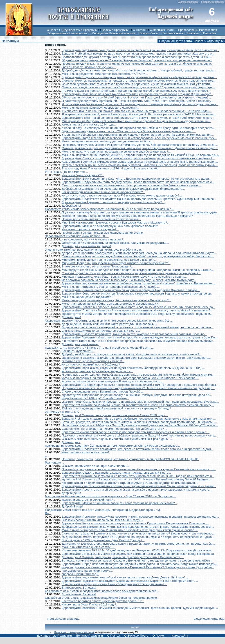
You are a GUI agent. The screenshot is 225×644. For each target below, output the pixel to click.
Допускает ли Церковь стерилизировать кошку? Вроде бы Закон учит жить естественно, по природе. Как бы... (138, 544)
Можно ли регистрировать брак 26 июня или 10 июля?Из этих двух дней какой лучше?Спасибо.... (130, 530)
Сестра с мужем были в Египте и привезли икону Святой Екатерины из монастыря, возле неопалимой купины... (140, 165)
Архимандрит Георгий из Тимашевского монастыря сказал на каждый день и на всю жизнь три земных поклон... (140, 162)
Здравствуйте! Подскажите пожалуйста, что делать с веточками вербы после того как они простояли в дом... (137, 449)
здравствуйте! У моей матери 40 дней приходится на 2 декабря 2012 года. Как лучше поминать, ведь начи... (137, 314)
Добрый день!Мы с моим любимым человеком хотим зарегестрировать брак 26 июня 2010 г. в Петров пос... (110, 495)
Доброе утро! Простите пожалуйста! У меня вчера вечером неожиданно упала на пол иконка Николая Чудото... (139, 253)
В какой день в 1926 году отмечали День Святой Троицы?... (103, 540)
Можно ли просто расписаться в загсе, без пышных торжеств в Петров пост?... (116, 300)
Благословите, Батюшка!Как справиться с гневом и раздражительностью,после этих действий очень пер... (102, 589)
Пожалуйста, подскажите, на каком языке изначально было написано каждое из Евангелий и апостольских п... (139, 469)
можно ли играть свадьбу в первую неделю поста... (97, 371)
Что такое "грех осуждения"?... (83, 175)
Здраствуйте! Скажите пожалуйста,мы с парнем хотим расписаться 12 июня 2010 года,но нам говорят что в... (138, 476)
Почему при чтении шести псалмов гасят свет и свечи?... (101, 219)
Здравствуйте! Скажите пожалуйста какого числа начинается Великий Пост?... (116, 473)
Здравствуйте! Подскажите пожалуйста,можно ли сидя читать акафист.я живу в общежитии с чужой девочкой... (139, 77)
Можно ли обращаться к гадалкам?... (87, 297)
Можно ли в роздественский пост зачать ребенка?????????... (104, 74)
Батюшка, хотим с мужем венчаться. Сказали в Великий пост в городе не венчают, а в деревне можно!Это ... (137, 561)
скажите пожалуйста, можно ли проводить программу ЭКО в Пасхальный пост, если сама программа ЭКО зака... (140, 402)
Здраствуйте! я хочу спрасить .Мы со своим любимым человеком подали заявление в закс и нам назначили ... (139, 419)
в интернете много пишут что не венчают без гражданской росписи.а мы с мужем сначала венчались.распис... (139, 341)
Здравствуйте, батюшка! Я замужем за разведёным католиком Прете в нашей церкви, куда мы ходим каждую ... (140, 608)
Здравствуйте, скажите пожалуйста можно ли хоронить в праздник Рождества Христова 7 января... (131, 290)
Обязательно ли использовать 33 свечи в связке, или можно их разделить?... (115, 243)
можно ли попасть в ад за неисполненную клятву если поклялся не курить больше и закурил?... (128, 216)
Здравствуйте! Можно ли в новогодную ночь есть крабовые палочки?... (111, 226)
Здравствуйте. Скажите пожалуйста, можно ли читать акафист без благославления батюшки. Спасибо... (134, 334)
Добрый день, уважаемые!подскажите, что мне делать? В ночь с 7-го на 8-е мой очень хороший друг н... (99, 346)
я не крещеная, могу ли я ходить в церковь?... (94, 239)
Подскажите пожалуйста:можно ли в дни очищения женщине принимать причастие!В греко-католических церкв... (141, 212)
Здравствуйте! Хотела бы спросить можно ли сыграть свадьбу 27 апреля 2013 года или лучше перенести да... (138, 307)
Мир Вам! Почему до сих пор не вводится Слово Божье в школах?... (109, 260)
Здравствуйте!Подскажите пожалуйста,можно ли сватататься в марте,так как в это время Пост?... (130, 581)
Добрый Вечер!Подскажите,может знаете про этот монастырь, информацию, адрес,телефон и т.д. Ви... (103, 510)
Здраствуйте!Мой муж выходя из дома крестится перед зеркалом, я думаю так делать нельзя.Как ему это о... (138, 54)
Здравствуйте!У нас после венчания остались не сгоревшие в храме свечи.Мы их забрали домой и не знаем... (139, 486)
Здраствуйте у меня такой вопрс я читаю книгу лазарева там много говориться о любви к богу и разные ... (136, 432)
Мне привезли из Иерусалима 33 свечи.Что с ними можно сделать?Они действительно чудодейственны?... (136, 121)
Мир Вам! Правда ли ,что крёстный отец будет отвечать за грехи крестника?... (116, 263)
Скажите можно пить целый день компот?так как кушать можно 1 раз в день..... (117, 439)
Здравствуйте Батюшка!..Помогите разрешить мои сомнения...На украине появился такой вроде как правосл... (139, 554)
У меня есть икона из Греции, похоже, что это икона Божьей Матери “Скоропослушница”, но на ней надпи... (137, 111)
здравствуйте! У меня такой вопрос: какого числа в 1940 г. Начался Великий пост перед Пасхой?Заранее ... (137, 479)
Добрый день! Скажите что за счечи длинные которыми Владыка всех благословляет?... (123, 189)
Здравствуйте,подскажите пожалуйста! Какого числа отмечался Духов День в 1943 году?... (125, 577)
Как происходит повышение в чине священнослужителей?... (103, 192)
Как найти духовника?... (78, 351)
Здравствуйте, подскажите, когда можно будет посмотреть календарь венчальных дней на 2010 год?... (133, 368)
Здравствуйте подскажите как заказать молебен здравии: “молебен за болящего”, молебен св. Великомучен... (138, 283)
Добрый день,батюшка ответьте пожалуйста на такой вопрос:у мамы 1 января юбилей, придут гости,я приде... (139, 70)
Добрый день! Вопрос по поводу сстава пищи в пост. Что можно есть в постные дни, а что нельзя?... (132, 354)
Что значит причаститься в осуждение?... (90, 229)
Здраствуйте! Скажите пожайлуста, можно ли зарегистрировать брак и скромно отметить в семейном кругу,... (138, 405)
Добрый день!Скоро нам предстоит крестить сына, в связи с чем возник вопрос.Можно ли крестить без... (108, 319)
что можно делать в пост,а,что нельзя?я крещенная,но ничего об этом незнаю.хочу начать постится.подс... (136, 91)
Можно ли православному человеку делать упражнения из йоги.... (108, 141)
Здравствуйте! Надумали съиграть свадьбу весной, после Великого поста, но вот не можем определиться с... (138, 182)
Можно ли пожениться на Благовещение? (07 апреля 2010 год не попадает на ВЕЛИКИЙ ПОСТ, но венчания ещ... (141, 155)
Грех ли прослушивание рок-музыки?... (89, 67)
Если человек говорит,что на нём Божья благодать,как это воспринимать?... (114, 584)
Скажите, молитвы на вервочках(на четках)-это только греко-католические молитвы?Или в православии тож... (138, 81)
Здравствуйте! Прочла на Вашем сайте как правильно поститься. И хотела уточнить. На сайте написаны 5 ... (138, 310)
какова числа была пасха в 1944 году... (89, 124)
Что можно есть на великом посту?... (87, 571)
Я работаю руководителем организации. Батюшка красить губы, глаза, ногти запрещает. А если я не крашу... (137, 101)
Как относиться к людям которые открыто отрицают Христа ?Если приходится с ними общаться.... (130, 483)
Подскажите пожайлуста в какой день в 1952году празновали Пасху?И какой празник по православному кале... (139, 435)
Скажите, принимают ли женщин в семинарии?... (96, 466)
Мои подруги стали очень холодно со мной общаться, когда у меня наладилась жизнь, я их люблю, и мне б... (138, 270)
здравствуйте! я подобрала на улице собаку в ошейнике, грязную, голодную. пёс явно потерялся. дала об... (137, 395)
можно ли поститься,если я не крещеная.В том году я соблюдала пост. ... (112, 381)
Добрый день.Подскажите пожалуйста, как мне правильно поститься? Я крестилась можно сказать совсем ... (138, 527)
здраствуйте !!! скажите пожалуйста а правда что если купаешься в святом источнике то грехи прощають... (136, 358)
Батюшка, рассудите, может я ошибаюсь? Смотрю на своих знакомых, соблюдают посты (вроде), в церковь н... (139, 422)
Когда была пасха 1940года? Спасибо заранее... (95, 398)
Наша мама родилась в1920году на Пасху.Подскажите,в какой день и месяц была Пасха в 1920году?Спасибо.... (140, 425)
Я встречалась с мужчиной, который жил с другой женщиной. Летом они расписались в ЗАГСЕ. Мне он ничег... (139, 114)
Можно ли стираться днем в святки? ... (89, 547)
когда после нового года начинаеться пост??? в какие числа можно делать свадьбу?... (122, 195)
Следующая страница (209, 619)
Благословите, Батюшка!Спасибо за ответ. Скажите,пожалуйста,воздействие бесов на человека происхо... (102, 596)
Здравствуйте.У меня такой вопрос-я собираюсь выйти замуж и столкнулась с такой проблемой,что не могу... (138, 118)
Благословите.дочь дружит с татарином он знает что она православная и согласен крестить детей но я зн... (137, 57)
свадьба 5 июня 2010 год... (80, 574)
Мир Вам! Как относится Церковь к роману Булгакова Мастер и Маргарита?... (116, 223)
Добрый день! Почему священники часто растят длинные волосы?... (109, 324)
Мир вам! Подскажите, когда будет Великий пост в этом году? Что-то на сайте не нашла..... (125, 277)
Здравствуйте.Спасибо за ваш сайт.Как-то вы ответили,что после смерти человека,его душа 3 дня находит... (137, 94)
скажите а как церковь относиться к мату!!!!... (93, 361)
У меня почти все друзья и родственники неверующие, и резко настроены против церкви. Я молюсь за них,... (138, 135)
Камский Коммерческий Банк (74, 632)
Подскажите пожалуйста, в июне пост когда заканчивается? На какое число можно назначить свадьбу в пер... (138, 388)
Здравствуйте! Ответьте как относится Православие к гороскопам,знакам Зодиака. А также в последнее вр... (137, 293)
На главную (10, 41)
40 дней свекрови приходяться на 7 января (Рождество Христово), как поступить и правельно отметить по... (137, 60)
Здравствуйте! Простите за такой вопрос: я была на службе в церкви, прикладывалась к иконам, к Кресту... (136, 490)
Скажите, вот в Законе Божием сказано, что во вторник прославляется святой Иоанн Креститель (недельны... (138, 533)
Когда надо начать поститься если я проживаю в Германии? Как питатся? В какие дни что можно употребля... (138, 567)
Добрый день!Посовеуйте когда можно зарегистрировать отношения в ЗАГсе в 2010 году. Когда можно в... (109, 207)
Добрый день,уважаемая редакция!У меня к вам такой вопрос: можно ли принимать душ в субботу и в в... (94, 248)
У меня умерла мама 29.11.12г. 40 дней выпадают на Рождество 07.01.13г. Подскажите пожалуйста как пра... (138, 550)
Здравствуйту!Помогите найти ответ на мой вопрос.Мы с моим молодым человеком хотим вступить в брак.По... (139, 337)
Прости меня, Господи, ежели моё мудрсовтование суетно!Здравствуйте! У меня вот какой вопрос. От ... (94, 234)
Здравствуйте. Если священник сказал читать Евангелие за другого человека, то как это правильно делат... (136, 179)
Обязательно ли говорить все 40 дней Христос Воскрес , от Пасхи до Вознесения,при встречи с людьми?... (136, 97)
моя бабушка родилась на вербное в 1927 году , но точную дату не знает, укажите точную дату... (129, 280)
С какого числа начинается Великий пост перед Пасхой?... (102, 392)
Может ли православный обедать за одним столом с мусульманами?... (111, 304)
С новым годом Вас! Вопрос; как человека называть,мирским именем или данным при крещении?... (131, 273)
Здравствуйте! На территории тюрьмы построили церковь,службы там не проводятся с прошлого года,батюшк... (140, 385)
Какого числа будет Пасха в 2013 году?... (90, 604)
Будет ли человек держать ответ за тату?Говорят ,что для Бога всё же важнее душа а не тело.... (129, 131)
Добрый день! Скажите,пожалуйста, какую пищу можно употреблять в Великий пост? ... (123, 557)
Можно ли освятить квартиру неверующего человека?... (100, 108)
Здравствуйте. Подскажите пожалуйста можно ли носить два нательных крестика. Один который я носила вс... (139, 199)
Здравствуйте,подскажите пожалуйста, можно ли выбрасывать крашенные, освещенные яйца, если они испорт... (141, 50)
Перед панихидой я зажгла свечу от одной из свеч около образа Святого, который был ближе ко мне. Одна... (138, 64)
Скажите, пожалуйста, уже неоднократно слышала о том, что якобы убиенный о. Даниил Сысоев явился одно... (140, 148)
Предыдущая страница (63, 619)
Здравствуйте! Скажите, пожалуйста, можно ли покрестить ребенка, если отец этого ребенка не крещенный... (138, 158)
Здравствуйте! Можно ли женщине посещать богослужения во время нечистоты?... (119, 503)
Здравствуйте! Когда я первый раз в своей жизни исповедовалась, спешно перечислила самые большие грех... (139, 138)
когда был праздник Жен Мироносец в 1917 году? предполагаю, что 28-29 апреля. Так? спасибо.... (130, 378)
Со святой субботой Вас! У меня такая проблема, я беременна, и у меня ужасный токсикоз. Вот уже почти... (137, 84)
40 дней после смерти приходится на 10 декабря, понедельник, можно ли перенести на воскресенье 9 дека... (138, 537)
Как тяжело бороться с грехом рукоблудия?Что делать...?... (103, 601)
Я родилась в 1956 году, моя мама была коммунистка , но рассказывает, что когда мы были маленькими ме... (138, 375)
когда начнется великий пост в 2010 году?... (92, 364)
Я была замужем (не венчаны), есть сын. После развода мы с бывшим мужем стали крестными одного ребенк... (140, 104)
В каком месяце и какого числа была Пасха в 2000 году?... (102, 520)
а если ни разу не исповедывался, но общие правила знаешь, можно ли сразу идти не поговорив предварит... (138, 128)
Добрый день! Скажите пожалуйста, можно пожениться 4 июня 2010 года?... (115, 415)
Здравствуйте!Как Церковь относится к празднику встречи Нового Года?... (113, 202)
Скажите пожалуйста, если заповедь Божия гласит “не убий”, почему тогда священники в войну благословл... (138, 256)
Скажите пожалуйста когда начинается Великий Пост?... (101, 331)
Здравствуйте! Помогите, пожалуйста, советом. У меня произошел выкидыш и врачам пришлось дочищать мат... (140, 517)
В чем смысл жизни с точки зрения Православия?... (98, 266)
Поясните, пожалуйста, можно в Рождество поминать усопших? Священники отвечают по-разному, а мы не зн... (140, 145)
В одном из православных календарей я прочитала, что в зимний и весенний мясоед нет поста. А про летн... (138, 327)
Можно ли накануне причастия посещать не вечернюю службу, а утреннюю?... (116, 152)
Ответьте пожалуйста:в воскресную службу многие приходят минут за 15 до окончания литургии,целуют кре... (138, 87)
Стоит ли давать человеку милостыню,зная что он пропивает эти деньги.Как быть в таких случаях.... (132, 185)
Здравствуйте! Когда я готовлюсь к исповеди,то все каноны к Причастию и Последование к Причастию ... (135, 523)
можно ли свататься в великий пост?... (88, 500)
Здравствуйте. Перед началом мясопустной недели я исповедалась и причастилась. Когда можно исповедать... (140, 564)
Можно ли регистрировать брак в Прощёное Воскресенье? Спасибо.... (111, 287)
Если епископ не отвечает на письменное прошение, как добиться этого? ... (114, 429)
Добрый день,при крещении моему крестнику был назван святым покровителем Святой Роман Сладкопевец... (112, 444)
